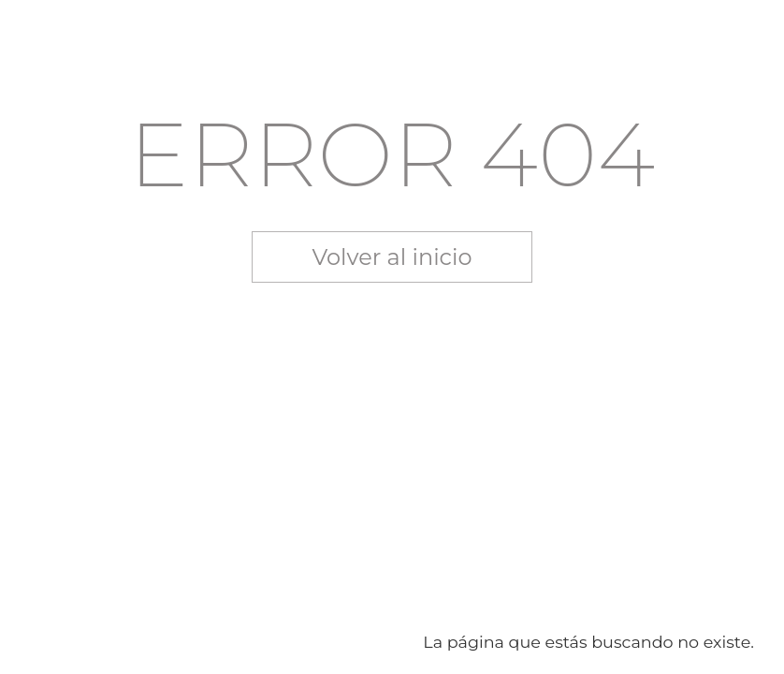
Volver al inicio (392, 257)
